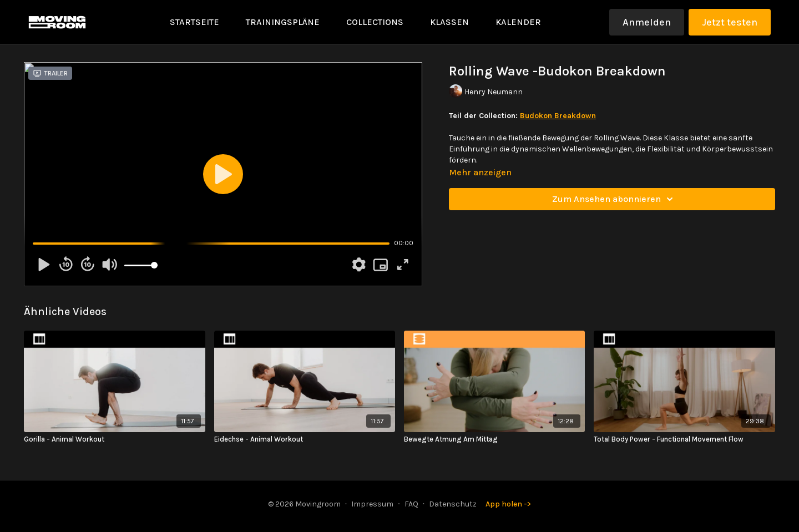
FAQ (411, 504)
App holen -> (508, 504)
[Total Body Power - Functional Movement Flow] (684, 439)
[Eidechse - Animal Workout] (305, 439)
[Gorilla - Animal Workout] (114, 439)
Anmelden (647, 22)
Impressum (372, 504)
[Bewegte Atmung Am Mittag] (494, 439)
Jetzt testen (730, 22)
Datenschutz (453, 504)
